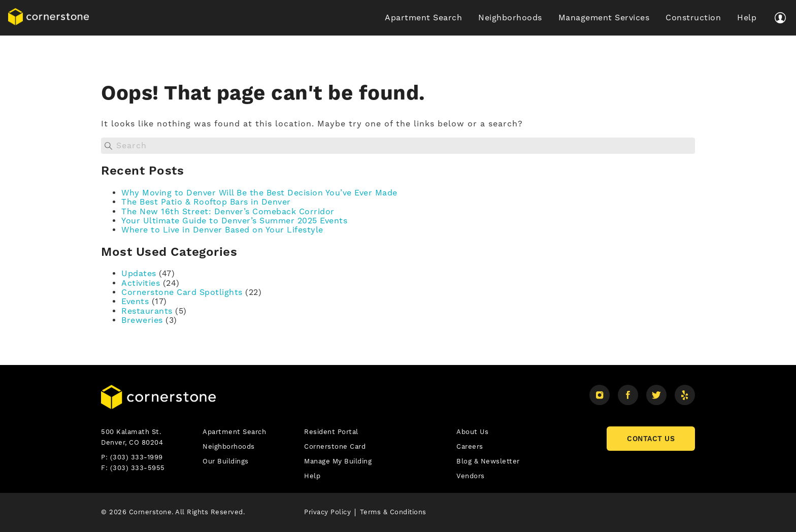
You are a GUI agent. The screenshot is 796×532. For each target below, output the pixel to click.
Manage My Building (338, 461)
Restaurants (147, 311)
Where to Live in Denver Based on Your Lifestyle (222, 230)
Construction (693, 18)
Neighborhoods (510, 18)
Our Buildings (226, 461)
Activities (141, 283)
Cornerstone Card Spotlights (182, 292)
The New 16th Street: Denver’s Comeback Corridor (228, 211)
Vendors (471, 476)
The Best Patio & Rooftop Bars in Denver (206, 202)
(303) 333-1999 (137, 457)
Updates (139, 273)
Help (747, 18)
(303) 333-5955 (138, 468)
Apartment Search (423, 18)
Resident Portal (331, 432)
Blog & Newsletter (488, 461)
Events (135, 301)
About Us (472, 432)
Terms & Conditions (393, 512)
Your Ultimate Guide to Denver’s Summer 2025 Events (234, 221)
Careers (470, 446)
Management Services (604, 18)
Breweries (142, 320)
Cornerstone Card (335, 446)
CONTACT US (651, 439)
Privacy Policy (327, 512)
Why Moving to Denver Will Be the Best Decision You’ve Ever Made (259, 193)
